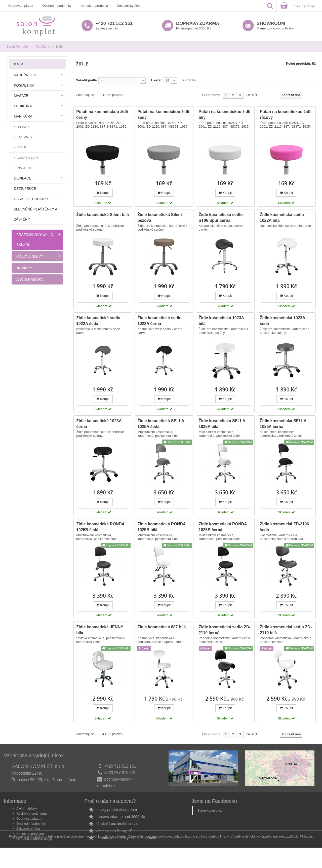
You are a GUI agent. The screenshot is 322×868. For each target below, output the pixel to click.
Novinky (24, 268)
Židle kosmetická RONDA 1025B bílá (161, 527)
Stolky (23, 126)
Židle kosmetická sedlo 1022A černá (159, 321)
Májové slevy (30, 256)
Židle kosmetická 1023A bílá (221, 321)
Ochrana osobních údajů (34, 842)
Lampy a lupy (28, 157)
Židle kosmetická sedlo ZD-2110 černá (225, 630)
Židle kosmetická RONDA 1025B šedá (100, 527)
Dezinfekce (25, 189)
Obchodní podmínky (57, 6)
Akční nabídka (30, 279)
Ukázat (156, 80)
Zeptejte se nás (114, 26)
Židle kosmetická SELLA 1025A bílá (222, 424)
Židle (21, 147)
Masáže (21, 96)
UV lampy (25, 137)
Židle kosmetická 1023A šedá (283, 321)
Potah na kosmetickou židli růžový (286, 115)
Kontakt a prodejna (94, 6)
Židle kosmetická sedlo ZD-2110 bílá (286, 630)
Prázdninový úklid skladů (35, 240)
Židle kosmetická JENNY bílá (100, 630)
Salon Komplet (17, 46)
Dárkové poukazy (31, 199)
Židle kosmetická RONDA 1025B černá (223, 527)
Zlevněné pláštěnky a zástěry (35, 214)
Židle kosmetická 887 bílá (162, 627)
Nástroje (25, 168)
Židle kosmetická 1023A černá (99, 424)
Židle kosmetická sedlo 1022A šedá (98, 321)
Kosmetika (24, 85)
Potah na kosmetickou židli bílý (225, 115)
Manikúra (43, 46)
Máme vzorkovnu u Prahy (275, 26)
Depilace (23, 178)
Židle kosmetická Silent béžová (160, 218)
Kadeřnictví (26, 75)
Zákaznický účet (129, 6)
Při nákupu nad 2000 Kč (198, 26)
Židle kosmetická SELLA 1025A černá (283, 424)
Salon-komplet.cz (210, 814)
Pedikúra (23, 106)
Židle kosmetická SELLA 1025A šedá (161, 424)
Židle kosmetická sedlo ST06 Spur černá (221, 218)
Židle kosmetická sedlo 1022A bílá (282, 218)
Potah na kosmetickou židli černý (102, 115)
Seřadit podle (86, 80)
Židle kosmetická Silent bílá (103, 215)
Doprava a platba (21, 6)
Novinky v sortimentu (32, 817)
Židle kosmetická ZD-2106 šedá (285, 527)
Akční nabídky (27, 812)
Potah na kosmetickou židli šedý (163, 115)
